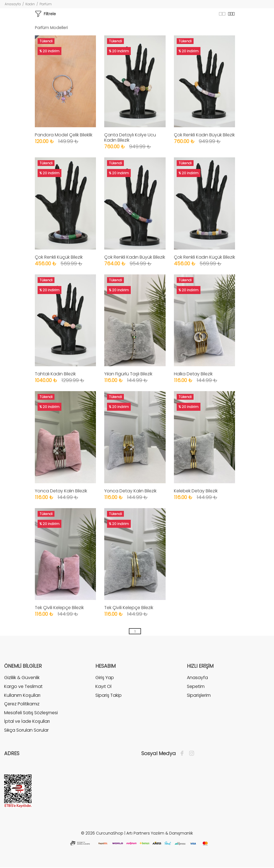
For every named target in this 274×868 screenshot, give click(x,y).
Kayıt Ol (103, 686)
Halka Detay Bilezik (193, 374)
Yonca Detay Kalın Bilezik (61, 491)
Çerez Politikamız (22, 704)
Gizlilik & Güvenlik (22, 678)
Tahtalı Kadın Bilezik (55, 374)
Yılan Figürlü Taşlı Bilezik (128, 374)
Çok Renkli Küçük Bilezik (59, 257)
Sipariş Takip (109, 695)
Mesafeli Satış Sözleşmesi (31, 713)
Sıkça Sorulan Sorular (26, 730)
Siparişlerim (199, 695)
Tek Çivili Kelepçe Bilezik (59, 608)
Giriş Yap (105, 678)
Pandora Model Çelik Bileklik (64, 135)
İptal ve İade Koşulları (27, 721)
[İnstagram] (190, 753)
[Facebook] (183, 753)
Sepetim (196, 686)
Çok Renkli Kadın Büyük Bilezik (204, 135)
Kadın (30, 4)
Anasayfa (13, 4)
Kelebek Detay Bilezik (196, 491)
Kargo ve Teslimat (23, 686)
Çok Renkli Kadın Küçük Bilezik (204, 257)
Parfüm (46, 4)
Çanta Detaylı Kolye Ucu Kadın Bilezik (130, 137)
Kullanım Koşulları (22, 695)
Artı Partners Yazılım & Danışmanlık (160, 833)
